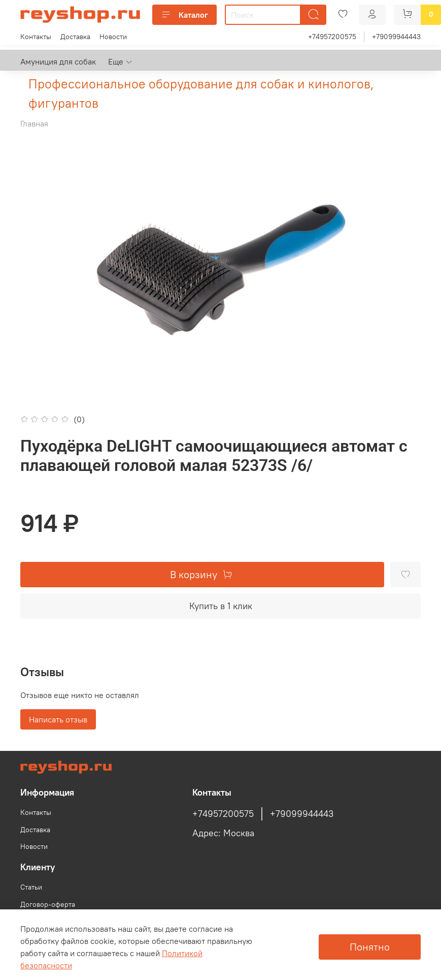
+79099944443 (396, 37)
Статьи (31, 887)
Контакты (36, 37)
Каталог (184, 15)
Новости (113, 37)
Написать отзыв (58, 719)
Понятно (370, 947)
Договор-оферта (48, 904)
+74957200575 (332, 37)
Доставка (75, 37)
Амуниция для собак (58, 61)
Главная (34, 123)
